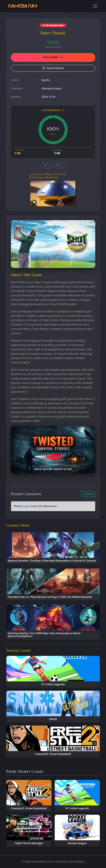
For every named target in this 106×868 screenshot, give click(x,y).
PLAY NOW (53, 57)
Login (26, 506)
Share (88, 494)
